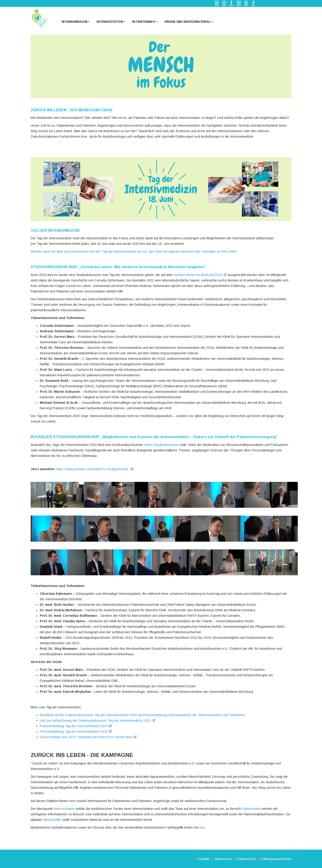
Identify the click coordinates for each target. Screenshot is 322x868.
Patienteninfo (144, 22)
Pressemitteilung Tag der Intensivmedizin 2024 (74, 726)
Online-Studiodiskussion (161, 445)
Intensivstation (110, 22)
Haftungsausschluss (276, 859)
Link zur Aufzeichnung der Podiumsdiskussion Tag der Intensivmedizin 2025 (96, 721)
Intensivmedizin (74, 22)
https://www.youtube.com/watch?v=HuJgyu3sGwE (93, 469)
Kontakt (204, 859)
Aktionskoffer (52, 820)
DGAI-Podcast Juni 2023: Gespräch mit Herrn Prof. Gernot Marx (86, 737)
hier (202, 827)
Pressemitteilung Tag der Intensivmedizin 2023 (74, 732)
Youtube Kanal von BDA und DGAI (198, 275)
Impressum (223, 859)
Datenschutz (246, 859)
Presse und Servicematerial (188, 22)
